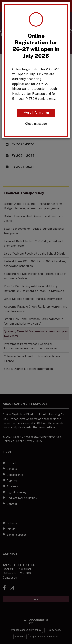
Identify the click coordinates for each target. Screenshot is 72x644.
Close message (36, 124)
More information (36, 113)
